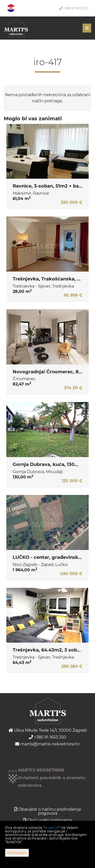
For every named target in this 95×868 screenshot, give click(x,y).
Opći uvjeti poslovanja (50, 820)
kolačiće (52, 828)
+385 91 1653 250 (74, 8)
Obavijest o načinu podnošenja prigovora (50, 811)
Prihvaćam (17, 853)
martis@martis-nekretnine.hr (48, 744)
